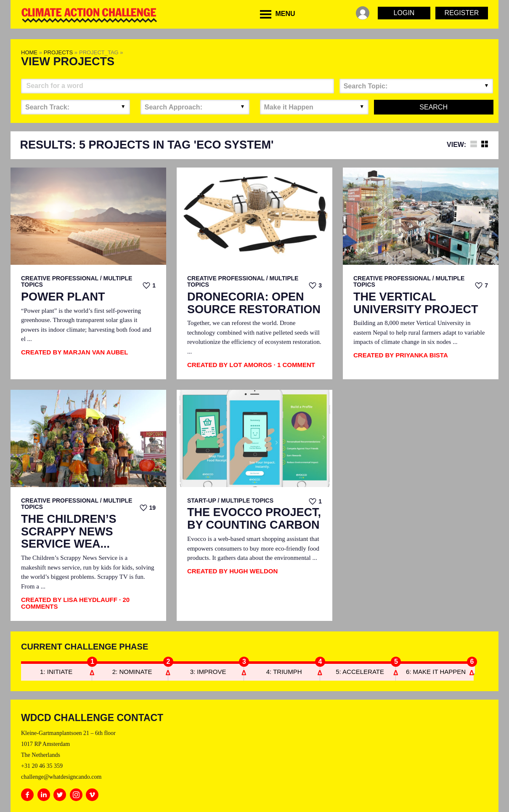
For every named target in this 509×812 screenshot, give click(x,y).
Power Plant (63, 297)
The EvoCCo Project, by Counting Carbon (254, 519)
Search (433, 107)
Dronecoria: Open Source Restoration (254, 303)
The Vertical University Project (416, 303)
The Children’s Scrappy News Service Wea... (69, 532)
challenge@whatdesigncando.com (61, 777)
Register (462, 13)
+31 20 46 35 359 (42, 766)
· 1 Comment (294, 365)
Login (404, 13)
